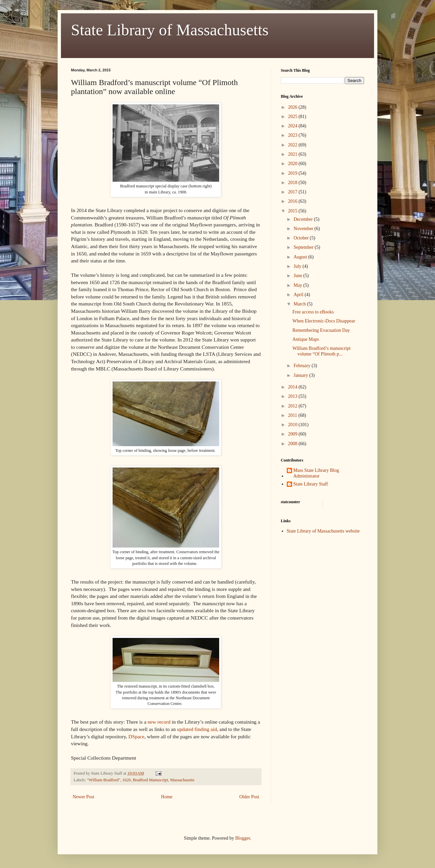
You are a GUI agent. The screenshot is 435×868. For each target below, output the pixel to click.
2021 (293, 154)
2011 (293, 415)
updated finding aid (197, 729)
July (298, 266)
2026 (293, 107)
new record (159, 722)
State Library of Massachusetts (170, 30)
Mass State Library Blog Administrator (316, 473)
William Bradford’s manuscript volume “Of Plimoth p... (321, 351)
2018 (293, 183)
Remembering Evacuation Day (321, 330)
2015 (293, 211)
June (298, 276)
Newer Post (83, 797)
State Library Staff (311, 484)
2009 (293, 434)
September (304, 247)
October (302, 238)
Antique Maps (306, 339)
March (300, 304)
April (299, 295)
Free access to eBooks (313, 312)
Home (167, 797)
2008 (293, 444)
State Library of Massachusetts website (323, 531)
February (302, 366)
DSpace (137, 736)
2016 (293, 201)
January (301, 375)
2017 (293, 192)
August (301, 257)
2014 (293, 387)
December (304, 219)
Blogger (242, 838)
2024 (293, 126)
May (298, 285)
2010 (293, 425)
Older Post (249, 797)
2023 (293, 135)
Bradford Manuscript (151, 780)
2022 (293, 145)
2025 (293, 117)
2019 (293, 173)
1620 (126, 780)
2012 (293, 406)
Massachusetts (182, 780)
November (304, 229)
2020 (293, 164)
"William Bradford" (104, 780)
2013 (293, 396)
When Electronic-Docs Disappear (324, 321)
